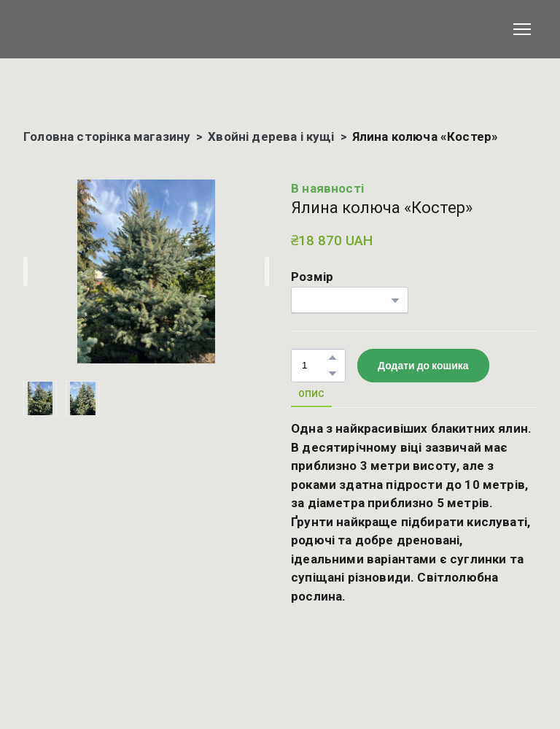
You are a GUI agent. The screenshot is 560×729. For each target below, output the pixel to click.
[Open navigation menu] (522, 29)
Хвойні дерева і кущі (271, 136)
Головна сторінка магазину (107, 136)
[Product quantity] (315, 366)
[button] (332, 358)
